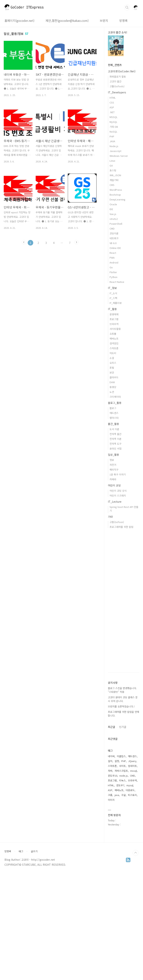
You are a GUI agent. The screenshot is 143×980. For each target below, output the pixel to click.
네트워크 (114, 238)
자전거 (113, 465)
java (117, 795)
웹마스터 (114, 418)
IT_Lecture (115, 502)
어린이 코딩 (114, 485)
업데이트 (132, 766)
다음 (76, 242)
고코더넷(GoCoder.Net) (122, 71)
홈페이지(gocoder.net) (19, 21)
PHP (112, 136)
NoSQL (113, 132)
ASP (112, 107)
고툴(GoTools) (117, 86)
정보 (112, 460)
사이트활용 (115, 329)
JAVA (112, 141)
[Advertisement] (124, 891)
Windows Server (119, 156)
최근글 (112, 727)
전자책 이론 (116, 439)
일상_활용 (113, 455)
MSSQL (114, 117)
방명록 (123, 21)
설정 (117, 761)
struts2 (114, 219)
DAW (112, 382)
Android (114, 262)
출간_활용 (113, 424)
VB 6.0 (113, 243)
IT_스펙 (113, 298)
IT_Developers (117, 92)
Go (111, 267)
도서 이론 (114, 429)
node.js (124, 776)
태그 (21, 963)
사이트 (122, 766)
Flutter (113, 272)
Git (111, 165)
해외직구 (114, 470)
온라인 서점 (116, 449)
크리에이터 (115, 397)
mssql (134, 771)
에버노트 (114, 339)
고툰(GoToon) (117, 522)
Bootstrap (115, 195)
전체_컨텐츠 (115, 65)
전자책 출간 (116, 434)
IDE (111, 209)
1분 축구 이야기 (118, 474)
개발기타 (114, 180)
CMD (112, 228)
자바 (110, 771)
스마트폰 (114, 348)
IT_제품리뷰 (116, 303)
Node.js (114, 146)
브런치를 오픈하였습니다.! (121, 706)
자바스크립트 (121, 771)
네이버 (111, 756)
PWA (112, 258)
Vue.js (113, 214)
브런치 (104, 21)
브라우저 (114, 324)
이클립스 (121, 756)
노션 (112, 392)
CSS (112, 102)
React (113, 253)
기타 (110, 517)
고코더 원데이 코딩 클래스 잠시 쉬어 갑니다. (123, 699)
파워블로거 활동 (118, 77)
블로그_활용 (115, 403)
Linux (112, 161)
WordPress (116, 190)
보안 (112, 372)
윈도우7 (120, 785)
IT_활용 (112, 309)
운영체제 (114, 314)
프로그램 (114, 319)
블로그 (113, 408)
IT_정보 (112, 288)
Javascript (115, 151)
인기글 (123, 727)
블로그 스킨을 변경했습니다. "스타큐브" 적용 (122, 690)
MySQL (113, 122)
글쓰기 (34, 963)
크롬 (110, 795)
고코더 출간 (116, 81)
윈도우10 (113, 776)
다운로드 (130, 790)
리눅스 (122, 780)
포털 (112, 368)
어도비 (113, 353)
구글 (123, 795)
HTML (113, 98)
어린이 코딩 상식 (118, 491)
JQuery (132, 761)
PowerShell (116, 224)
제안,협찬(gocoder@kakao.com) (67, 21)
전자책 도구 (116, 444)
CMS (112, 185)
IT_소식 (113, 293)
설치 (110, 761)
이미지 (111, 800)
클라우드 (114, 377)
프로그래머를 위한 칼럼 (121, 527)
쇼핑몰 (113, 334)
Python (113, 277)
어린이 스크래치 (118, 496)
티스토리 (132, 795)
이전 (24, 242)
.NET (112, 112)
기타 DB (114, 127)
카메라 (113, 479)
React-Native (117, 282)
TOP (136, 965)
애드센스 (114, 413)
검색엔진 (114, 343)
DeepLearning (117, 199)
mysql (130, 785)
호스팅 (113, 170)
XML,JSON (115, 175)
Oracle (113, 204)
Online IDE (115, 248)
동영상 (113, 387)
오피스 (113, 363)
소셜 (112, 358)
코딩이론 (114, 233)
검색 (127, 7)
